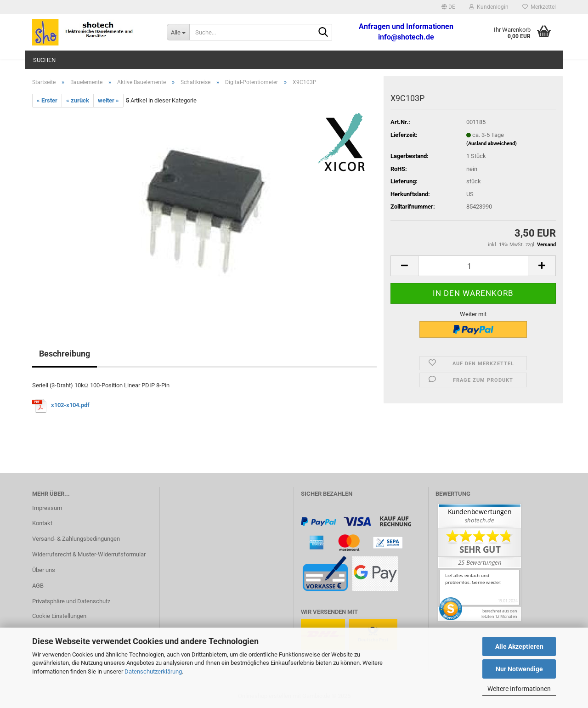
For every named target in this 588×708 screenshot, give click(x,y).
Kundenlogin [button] (489, 7)
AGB (38, 586)
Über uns (44, 570)
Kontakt (42, 523)
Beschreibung (65, 354)
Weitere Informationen (519, 689)
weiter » (108, 100)
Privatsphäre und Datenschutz (71, 601)
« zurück (78, 100)
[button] (448, 7)
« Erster (47, 100)
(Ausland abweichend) (492, 144)
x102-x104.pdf (70, 405)
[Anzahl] (473, 266)
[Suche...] (178, 32)
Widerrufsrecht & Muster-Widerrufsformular (89, 554)
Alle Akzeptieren (519, 646)
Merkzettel (539, 7)
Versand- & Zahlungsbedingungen (76, 539)
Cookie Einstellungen (59, 616)
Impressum (47, 508)
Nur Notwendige (519, 669)
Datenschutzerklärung (153, 671)
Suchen (44, 60)
